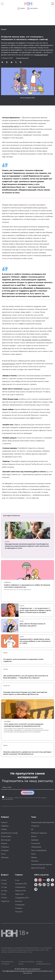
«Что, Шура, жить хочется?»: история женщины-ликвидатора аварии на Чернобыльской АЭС (24, 725)
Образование (36, 847)
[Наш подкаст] (36, 890)
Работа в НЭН (20, 891)
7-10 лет (4, 898)
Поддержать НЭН (22, 898)
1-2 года (4, 887)
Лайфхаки (7, 582)
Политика (19, 912)
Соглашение (20, 905)
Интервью (7, 721)
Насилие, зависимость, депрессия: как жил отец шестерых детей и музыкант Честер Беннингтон (27, 753)
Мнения (4, 29)
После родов (6, 836)
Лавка (21, 9)
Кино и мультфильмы (39, 850)
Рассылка (32, 9)
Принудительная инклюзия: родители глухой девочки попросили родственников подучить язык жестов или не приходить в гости (27, 546)
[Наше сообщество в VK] (48, 880)
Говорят (27, 389)
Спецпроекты (20, 887)
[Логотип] (28, 4)
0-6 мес (4, 880)
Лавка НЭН (19, 894)
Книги (33, 854)
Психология (36, 843)
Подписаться (28, 793)
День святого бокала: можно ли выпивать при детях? (32, 625)
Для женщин (6, 840)
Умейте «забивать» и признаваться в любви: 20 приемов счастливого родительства (27, 586)
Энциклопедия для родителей (43, 822)
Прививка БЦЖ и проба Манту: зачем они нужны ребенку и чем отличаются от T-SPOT (35, 641)
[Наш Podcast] (52, 885)
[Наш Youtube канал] (48, 885)
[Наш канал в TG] (36, 880)
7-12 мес (4, 884)
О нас (17, 880)
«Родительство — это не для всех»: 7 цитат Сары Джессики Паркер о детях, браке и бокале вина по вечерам (35, 610)
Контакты (19, 901)
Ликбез (22, 621)
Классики (35, 861)
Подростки (5, 901)
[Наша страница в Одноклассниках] (52, 880)
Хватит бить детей (38, 868)
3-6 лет (4, 894)
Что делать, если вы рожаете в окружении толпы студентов (23, 660)
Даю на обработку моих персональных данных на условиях (24, 798)
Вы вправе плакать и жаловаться (36, 340)
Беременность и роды (9, 833)
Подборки (5, 847)
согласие (10, 798)
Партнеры (5, 857)
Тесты (3, 854)
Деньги (34, 836)
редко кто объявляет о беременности (31, 288)
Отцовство (6, 686)
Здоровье (35, 840)
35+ (32, 829)
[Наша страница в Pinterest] (44, 885)
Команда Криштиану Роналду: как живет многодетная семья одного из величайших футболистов (25, 693)
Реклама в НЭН (21, 884)
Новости (4, 822)
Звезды (34, 857)
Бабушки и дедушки (39, 833)
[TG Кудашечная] (40, 880)
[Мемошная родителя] (44, 880)
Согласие (19, 908)
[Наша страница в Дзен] (36, 885)
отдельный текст (41, 55)
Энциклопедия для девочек (42, 864)
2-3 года (4, 891)
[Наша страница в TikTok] (40, 885)
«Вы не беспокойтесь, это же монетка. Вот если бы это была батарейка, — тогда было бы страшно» (26, 677)
